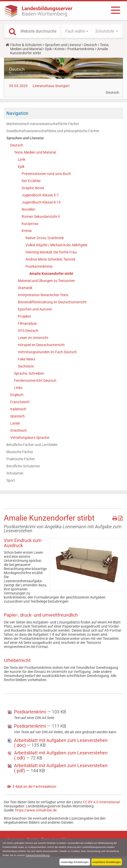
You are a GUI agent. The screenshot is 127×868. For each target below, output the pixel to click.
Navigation (17, 113)
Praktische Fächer (21, 459)
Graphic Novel (33, 188)
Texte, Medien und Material (35, 152)
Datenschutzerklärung (38, 855)
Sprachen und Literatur (63, 45)
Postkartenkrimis (81, 49)
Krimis (60, 49)
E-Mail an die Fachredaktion (35, 786)
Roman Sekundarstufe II (41, 216)
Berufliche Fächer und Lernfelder (32, 445)
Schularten (15, 473)
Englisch (17, 395)
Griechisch (18, 430)
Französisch (20, 402)
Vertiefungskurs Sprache (30, 438)
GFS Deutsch (28, 331)
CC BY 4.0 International (101, 802)
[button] (77, 31)
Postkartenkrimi (31, 712)
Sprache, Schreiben (29, 373)
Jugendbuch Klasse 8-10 (41, 202)
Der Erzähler (31, 181)
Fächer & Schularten (26, 45)
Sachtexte (26, 366)
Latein (15, 423)
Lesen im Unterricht (33, 338)
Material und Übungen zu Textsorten (46, 281)
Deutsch (91, 45)
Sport (11, 480)
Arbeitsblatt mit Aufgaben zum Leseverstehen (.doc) (61, 743)
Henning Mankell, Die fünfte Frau (51, 252)
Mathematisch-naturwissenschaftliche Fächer (43, 124)
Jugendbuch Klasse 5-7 (40, 195)
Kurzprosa (30, 224)
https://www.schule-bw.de (36, 810)
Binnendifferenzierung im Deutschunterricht (52, 302)
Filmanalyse (27, 323)
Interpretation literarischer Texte (43, 295)
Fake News (27, 359)
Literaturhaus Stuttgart (51, 86)
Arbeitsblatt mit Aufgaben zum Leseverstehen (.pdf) (61, 768)
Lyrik (22, 159)
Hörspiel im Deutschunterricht (41, 345)
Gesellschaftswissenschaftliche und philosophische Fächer (53, 131)
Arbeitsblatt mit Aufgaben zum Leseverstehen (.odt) (61, 755)
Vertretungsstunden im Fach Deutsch (47, 352)
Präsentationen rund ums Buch (46, 174)
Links (18, 388)
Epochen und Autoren (35, 309)
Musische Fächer (20, 452)
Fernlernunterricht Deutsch (35, 381)
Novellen (28, 209)
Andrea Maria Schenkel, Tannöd (50, 259)
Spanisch (17, 416)
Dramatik (25, 288)
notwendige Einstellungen (75, 862)
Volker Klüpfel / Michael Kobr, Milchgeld (56, 245)
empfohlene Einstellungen (107, 862)
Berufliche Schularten (23, 466)
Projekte (24, 316)
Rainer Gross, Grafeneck (45, 238)
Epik (48, 49)
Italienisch (18, 409)
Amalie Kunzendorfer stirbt (51, 274)
